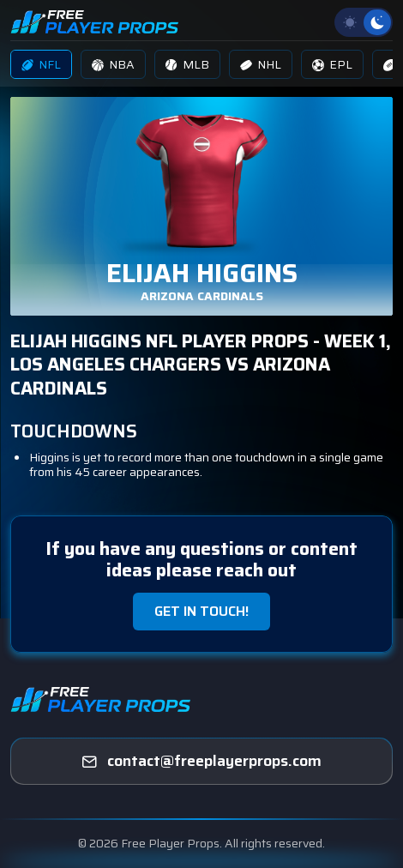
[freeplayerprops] (201, 762)
